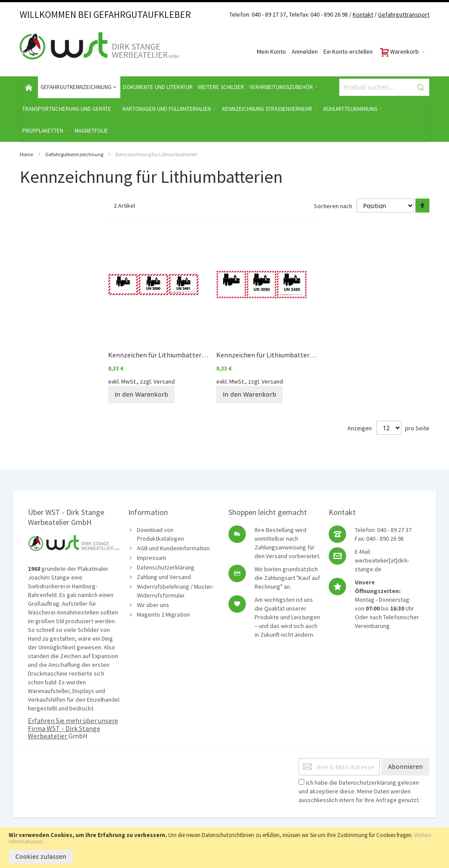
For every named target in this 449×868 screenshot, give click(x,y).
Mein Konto (271, 51)
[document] (224, 848)
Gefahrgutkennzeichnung (74, 154)
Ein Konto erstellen (348, 51)
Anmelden (305, 51)
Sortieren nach (333, 206)
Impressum (151, 558)
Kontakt (363, 14)
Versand (164, 381)
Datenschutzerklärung (166, 567)
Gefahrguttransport (404, 14)
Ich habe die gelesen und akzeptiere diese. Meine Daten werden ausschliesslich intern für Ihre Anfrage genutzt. (359, 791)
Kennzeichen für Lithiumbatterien (267, 355)
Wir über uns (153, 605)
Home (26, 154)
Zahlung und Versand (164, 577)
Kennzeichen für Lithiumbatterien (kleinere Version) (186, 355)
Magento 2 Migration (163, 614)
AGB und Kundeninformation (173, 548)
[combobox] (384, 87)
